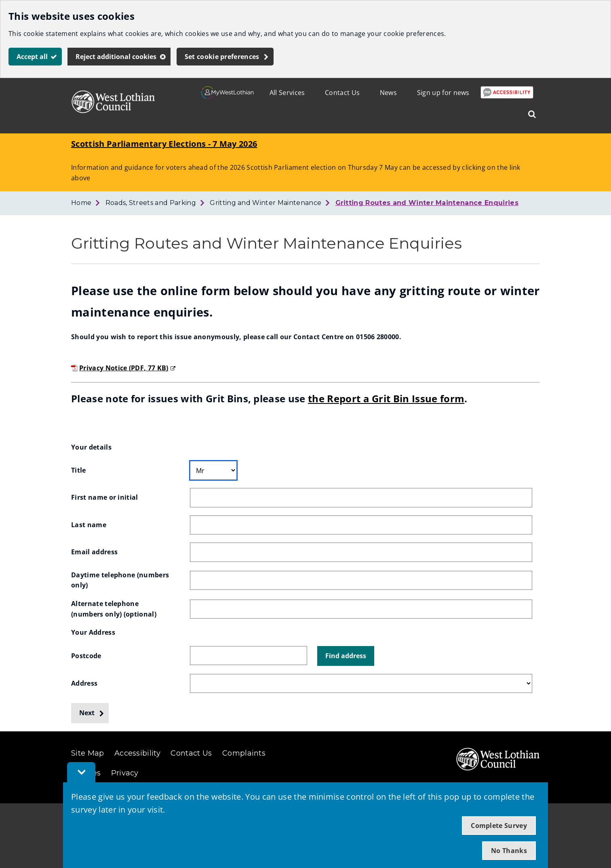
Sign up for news (443, 93)
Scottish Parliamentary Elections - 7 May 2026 (164, 144)
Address (84, 683)
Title (79, 470)
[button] (346, 656)
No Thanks (509, 851)
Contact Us (342, 93)
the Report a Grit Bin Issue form (386, 398)
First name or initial (105, 497)
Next (87, 713)
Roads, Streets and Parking (151, 203)
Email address (94, 552)
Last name (89, 525)
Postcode (86, 656)
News (388, 93)
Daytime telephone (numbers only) (121, 580)
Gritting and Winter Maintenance (265, 203)
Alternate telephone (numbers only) (114, 609)
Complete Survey (499, 826)
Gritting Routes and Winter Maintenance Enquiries (427, 203)
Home (81, 203)
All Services (287, 93)
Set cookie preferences (222, 57)
